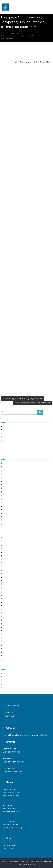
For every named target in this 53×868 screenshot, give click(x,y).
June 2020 (8, 517)
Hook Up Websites (10, 592)
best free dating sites (12, 542)
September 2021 (10, 463)
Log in (6, 677)
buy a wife (8, 556)
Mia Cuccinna (11, 716)
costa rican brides (10, 567)
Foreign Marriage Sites (12, 581)
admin (19, 49)
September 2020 (10, 506)
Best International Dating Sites (15, 545)
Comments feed (10, 684)
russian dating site (10, 642)
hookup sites (8, 595)
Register (7, 673)
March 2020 (8, 524)
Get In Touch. (9, 848)
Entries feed (8, 680)
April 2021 (7, 481)
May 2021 (7, 478)
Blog (5, 549)
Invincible (9, 712)
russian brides (9, 638)
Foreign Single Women (12, 584)
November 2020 (10, 499)
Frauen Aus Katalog (11, 588)
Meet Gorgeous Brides (12, 624)
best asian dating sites (12, 538)
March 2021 (8, 485)
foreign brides (9, 577)
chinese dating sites (11, 563)
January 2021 (9, 492)
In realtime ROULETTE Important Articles (19, 433)
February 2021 (9, 488)
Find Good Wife (9, 574)
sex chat (7, 645)
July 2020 (7, 513)
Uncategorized (17, 33)
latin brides (8, 602)
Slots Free (7, 437)
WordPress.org (9, 688)
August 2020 (9, 510)
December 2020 (10, 495)
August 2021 (8, 467)
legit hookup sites (10, 606)
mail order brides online (13, 617)
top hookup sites (10, 649)
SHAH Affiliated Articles (12, 426)
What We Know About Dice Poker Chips (33, 62)
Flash (38, 861)
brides (6, 552)
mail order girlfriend (11, 620)
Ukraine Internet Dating (13, 652)
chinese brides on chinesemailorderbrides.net (21, 559)
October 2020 (9, 503)
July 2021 (7, 470)
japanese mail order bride (13, 599)
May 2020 (7, 520)
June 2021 (7, 474)
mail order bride (10, 613)
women (7, 659)
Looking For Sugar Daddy (13, 609)
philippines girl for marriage (14, 634)
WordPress (31, 864)
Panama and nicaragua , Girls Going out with (21, 430)
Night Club (8, 627)
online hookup (9, 631)
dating (6, 570)
